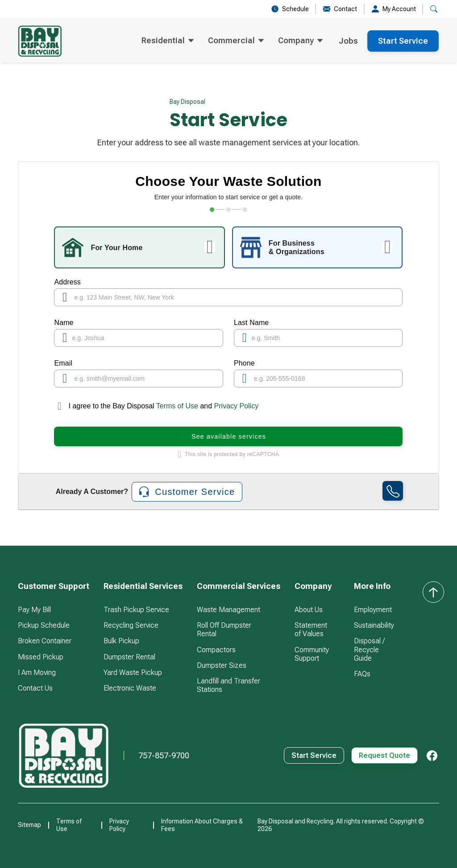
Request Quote (384, 755)
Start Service (403, 41)
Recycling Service (131, 625)
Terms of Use (177, 406)
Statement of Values (311, 629)
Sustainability (374, 625)
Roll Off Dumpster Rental (224, 629)
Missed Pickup (41, 657)
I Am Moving (37, 673)
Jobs (348, 41)
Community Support (312, 654)
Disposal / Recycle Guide (369, 649)
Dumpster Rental (129, 657)
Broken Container (45, 641)
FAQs (362, 674)
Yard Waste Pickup (133, 673)
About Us (309, 610)
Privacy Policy (237, 406)
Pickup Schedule (44, 625)
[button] (168, 41)
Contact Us (35, 688)
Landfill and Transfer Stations (228, 685)
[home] (40, 41)
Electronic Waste (130, 688)
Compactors (216, 650)
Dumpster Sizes (222, 665)
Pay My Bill (34, 610)
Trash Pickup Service (136, 610)
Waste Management (228, 610)
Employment (373, 610)
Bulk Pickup (121, 641)
